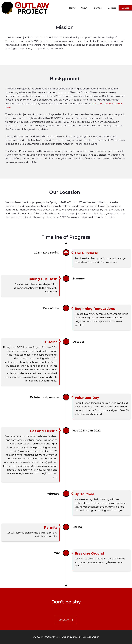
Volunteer (97, 8)
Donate (125, 8)
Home (72, 8)
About (84, 8)
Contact (112, 8)
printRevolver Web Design (86, 637)
